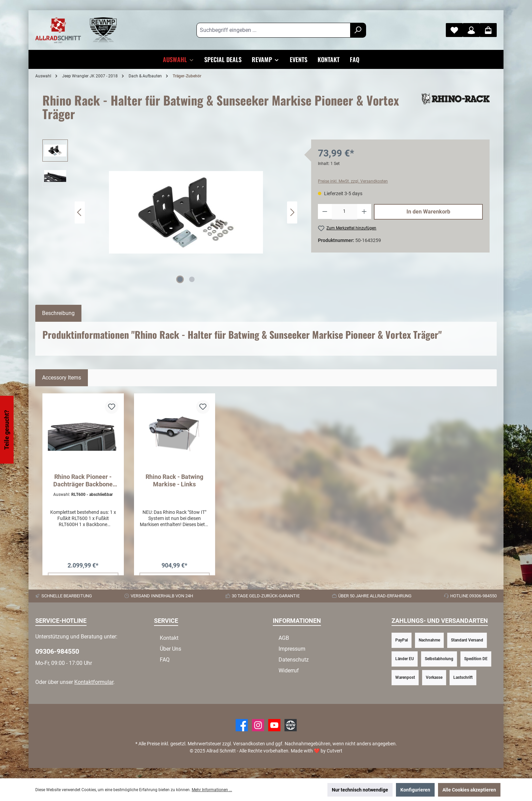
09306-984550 (57, 651)
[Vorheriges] (80, 212)
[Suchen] (358, 30)
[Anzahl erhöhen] (364, 212)
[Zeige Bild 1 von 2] (180, 279)
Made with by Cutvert (317, 751)
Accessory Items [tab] (62, 378)
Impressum (292, 649)
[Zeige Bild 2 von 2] (192, 279)
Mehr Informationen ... (212, 790)
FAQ (165, 660)
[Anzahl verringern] (325, 212)
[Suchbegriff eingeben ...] (273, 30)
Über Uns (170, 649)
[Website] (291, 725)
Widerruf (289, 670)
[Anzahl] (345, 212)
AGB (284, 638)
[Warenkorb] (488, 30)
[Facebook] (242, 725)
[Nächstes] (292, 212)
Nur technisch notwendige (360, 790)
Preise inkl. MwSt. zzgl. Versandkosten (353, 181)
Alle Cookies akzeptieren (469, 790)
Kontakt (169, 638)
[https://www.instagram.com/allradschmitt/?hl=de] (258, 725)
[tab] (58, 313)
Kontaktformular (94, 682)
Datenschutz (294, 660)
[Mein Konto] (471, 30)
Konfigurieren (415, 790)
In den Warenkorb (428, 212)
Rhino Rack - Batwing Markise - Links (174, 480)
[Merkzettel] (454, 30)
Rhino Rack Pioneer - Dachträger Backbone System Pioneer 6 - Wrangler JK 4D (83, 481)
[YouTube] (274, 725)
